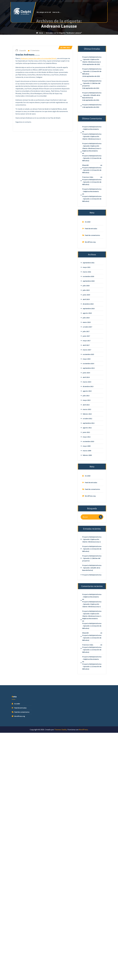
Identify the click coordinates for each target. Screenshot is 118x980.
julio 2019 (86, 343)
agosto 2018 (87, 366)
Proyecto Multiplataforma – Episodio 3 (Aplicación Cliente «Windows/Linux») (92, 112)
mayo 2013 (87, 453)
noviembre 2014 (88, 416)
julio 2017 (86, 384)
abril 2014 (86, 430)
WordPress (83, 730)
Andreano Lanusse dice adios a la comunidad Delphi (39, 111)
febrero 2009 (87, 508)
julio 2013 (86, 448)
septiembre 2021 (89, 315)
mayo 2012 (87, 490)
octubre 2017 (87, 380)
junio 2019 (86, 347)
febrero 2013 (87, 467)
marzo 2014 (87, 435)
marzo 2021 (87, 325)
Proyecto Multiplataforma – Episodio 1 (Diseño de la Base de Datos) (92, 148)
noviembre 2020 (88, 329)
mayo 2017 (87, 393)
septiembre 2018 (89, 361)
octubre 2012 (87, 471)
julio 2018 (86, 370)
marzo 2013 (87, 462)
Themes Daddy (61, 730)
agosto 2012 (87, 480)
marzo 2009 (87, 503)
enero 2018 (87, 375)
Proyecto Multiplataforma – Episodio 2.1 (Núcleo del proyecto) (92, 136)
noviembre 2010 (88, 494)
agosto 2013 (87, 444)
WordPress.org (90, 295)
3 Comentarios (34, 103)
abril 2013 (86, 458)
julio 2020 (86, 338)
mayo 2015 (87, 412)
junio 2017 (86, 389)
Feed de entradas (91, 281)
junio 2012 (86, 485)
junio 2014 (86, 425)
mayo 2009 (87, 499)
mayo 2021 (87, 320)
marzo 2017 (87, 402)
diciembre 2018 (88, 357)
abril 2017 (86, 398)
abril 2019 (86, 352)
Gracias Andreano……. (28, 107)
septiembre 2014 (89, 421)
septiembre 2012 (89, 476)
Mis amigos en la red (44, 12)
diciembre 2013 (88, 439)
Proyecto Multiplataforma (92, 157)
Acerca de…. (57, 12)
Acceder (88, 275)
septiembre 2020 (89, 334)
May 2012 (65, 100)
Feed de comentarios (92, 288)
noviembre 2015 (88, 407)
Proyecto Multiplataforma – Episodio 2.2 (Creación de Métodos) (92, 124)
